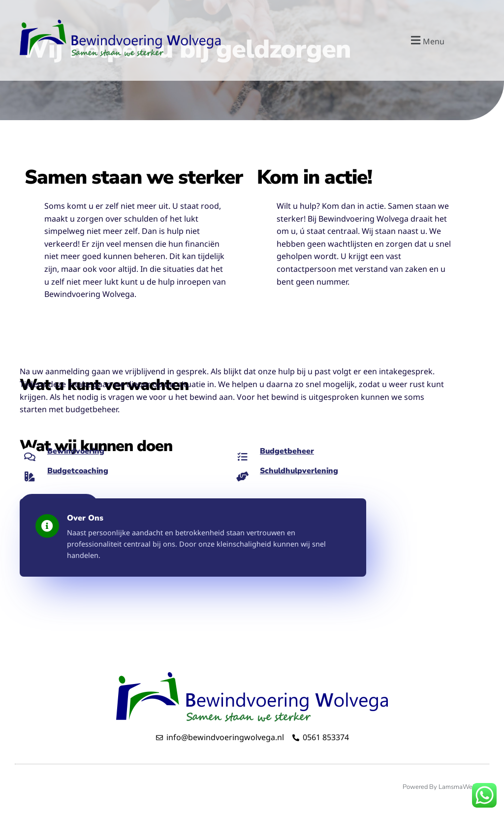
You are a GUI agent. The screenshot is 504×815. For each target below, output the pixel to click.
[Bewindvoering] (30, 457)
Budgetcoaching (79, 471)
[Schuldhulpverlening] (242, 477)
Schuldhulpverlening (300, 471)
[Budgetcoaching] (30, 477)
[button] (426, 40)
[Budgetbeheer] (242, 457)
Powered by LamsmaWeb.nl (443, 787)
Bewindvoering (77, 451)
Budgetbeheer (287, 451)
